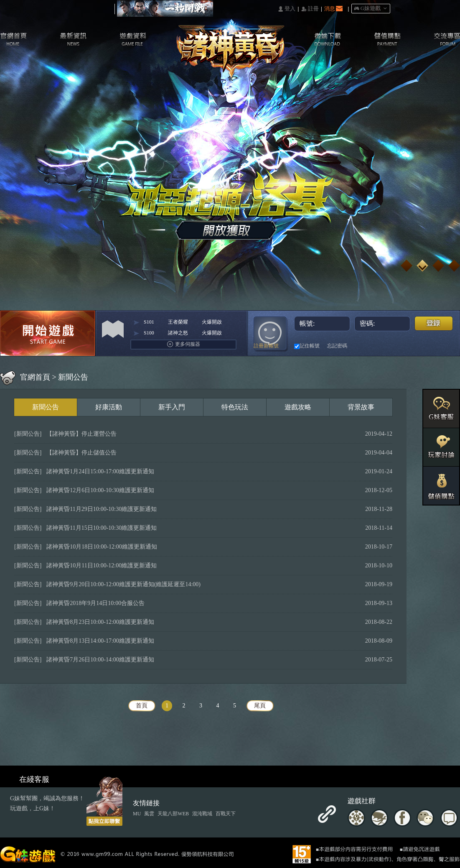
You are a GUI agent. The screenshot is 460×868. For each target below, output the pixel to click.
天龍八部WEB (173, 814)
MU (137, 814)
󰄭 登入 (287, 9)
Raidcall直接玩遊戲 (431, 346)
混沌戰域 (202, 814)
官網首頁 (35, 377)
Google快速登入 (416, 346)
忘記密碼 (337, 346)
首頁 (142, 706)
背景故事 (361, 407)
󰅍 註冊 (310, 9)
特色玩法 (235, 407)
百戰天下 (226, 814)
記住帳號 (307, 346)
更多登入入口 (446, 346)
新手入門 (172, 407)
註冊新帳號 (266, 346)
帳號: (323, 323)
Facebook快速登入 (356, 346)
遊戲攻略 (298, 407)
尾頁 (260, 706)
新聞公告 (46, 407)
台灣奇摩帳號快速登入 (386, 346)
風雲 (149, 814)
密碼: (383, 323)
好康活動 (109, 407)
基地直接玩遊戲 (401, 346)
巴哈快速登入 (371, 346)
